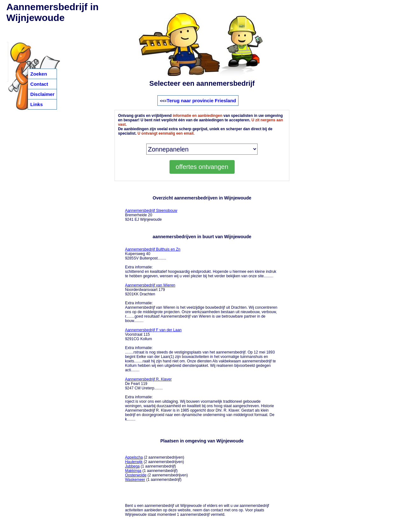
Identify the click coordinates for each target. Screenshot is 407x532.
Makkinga (133, 471)
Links (36, 104)
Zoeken (39, 74)
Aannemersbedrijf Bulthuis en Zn (153, 249)
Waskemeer (135, 480)
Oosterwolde (136, 475)
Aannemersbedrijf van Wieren (150, 285)
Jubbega (132, 466)
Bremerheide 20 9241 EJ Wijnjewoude (151, 215)
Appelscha (134, 457)
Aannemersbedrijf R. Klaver (148, 379)
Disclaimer (42, 94)
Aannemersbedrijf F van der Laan (153, 330)
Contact (39, 84)
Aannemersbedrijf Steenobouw (151, 211)
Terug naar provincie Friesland (201, 101)
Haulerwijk (134, 462)
